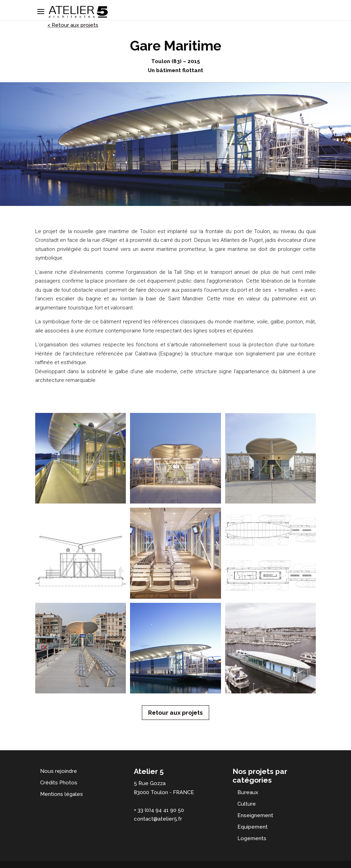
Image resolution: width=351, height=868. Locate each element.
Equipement (253, 827)
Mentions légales (62, 794)
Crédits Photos (59, 783)
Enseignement (255, 815)
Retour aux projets (175, 713)
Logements (252, 838)
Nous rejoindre (59, 771)
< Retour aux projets (73, 25)
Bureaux (248, 792)
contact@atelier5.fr (158, 819)
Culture (247, 804)
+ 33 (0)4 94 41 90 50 (159, 810)
